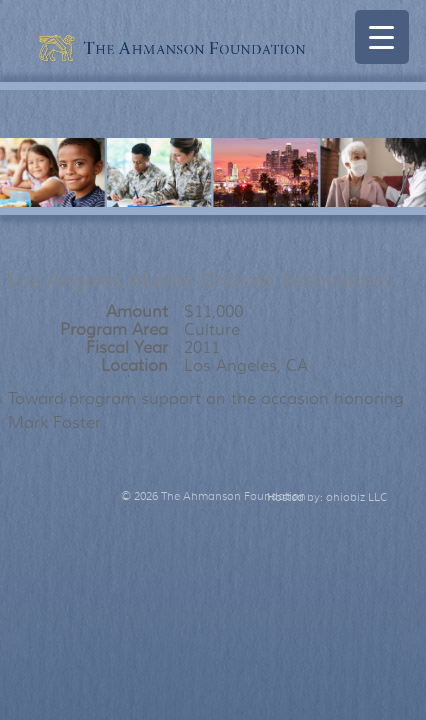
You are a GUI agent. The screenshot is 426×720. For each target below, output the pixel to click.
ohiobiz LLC (357, 497)
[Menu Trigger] (382, 37)
